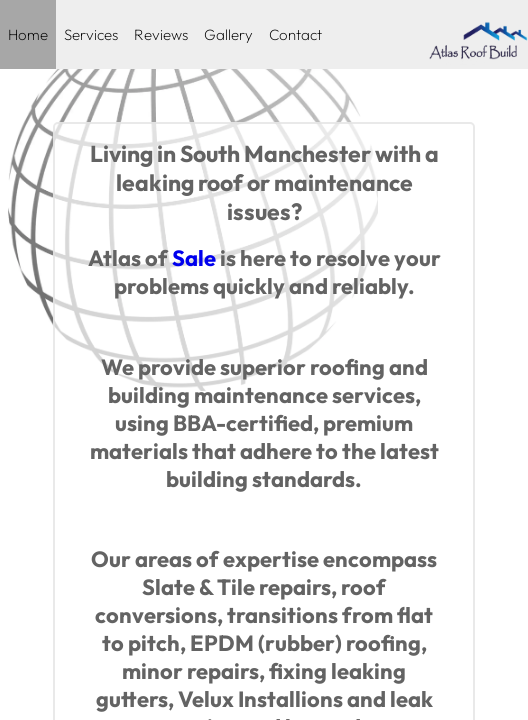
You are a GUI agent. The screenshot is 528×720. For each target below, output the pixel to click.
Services (91, 34)
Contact (295, 34)
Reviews (161, 34)
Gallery (228, 34)
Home (28, 34)
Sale (194, 258)
